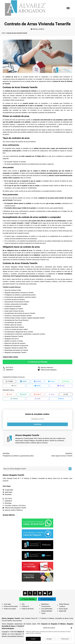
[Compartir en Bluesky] (36, 386)
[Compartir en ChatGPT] (23, 395)
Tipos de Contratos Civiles (13, 290)
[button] (71, 628)
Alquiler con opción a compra (14, 341)
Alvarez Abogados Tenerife (14, 267)
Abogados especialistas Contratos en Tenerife (19, 293)
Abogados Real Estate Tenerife (14, 327)
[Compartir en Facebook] (37, 382)
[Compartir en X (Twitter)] (9, 382)
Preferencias (65, 639)
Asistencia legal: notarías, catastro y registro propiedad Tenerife (25, 318)
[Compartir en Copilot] (36, 399)
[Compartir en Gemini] (52, 395)
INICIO (4, 33)
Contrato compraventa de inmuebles (16, 304)
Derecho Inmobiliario (19, 260)
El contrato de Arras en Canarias (15, 300)
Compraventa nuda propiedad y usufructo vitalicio (20, 297)
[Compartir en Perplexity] (13, 399)
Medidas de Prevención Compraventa (16, 346)
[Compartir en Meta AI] (58, 399)
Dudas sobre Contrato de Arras (14, 311)
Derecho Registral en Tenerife (14, 309)
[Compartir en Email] (13, 386)
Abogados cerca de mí (12, 339)
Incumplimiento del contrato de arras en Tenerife (20, 313)
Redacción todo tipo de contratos (15, 343)
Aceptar (33, 639)
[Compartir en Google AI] (37, 395)
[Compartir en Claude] (9, 395)
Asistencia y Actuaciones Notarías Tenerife (18, 316)
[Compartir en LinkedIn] (23, 382)
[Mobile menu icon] (68, 8)
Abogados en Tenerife (22, 439)
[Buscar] (70, 470)
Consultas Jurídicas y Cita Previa (55, 282)
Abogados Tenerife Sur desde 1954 (16, 348)
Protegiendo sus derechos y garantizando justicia (20, 295)
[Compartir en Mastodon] (58, 386)
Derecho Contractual (33, 260)
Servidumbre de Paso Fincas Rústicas (16, 320)
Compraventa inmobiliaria (13, 306)
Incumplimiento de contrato (13, 322)
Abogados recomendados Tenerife (15, 352)
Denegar (49, 639)
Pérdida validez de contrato (13, 325)
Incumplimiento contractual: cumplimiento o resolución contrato (25, 334)
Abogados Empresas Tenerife (14, 336)
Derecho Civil (45, 260)
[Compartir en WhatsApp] (66, 382)
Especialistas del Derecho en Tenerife (16, 350)
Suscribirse (38, 425)
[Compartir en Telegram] (52, 382)
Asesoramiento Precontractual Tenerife (17, 302)
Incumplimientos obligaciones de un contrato (19, 332)
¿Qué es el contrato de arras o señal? (16, 329)
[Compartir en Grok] (66, 395)
